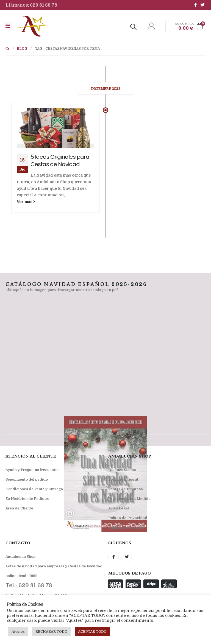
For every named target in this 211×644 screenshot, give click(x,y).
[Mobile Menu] (8, 26)
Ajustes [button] (18, 632)
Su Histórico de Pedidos (27, 499)
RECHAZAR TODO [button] (51, 632)
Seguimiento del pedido (27, 479)
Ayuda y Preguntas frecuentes (32, 470)
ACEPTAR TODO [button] (92, 632)
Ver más (26, 202)
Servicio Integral (123, 479)
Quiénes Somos (122, 470)
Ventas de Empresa (126, 489)
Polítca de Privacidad (128, 518)
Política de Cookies (126, 527)
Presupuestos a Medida (129, 499)
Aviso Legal (119, 508)
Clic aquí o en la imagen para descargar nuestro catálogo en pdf (62, 290)
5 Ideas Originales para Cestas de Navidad (60, 161)
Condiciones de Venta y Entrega (34, 489)
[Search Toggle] (133, 27)
